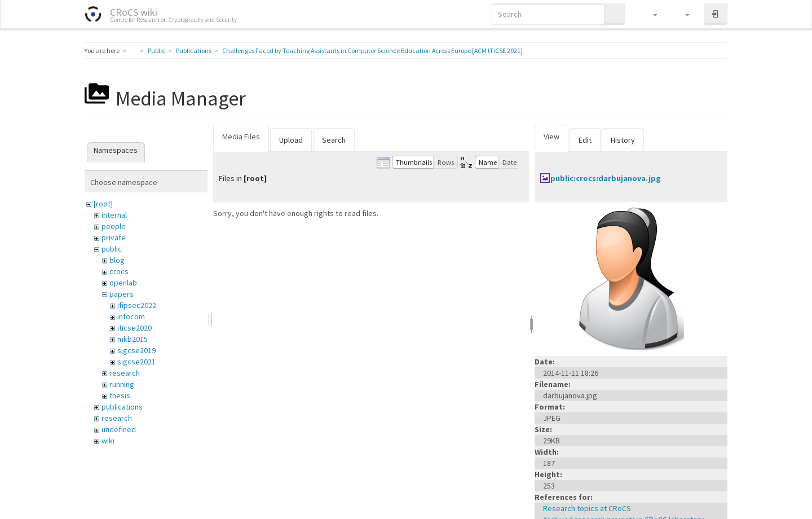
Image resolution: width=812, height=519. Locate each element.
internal (114, 215)
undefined (119, 429)
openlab (123, 283)
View (551, 137)
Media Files (241, 137)
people (114, 226)
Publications (194, 50)
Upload (291, 140)
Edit (585, 140)
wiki (108, 441)
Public (156, 50)
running (122, 384)
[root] (103, 204)
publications (122, 407)
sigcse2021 (136, 362)
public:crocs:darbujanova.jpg (606, 178)
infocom (131, 316)
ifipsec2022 (137, 305)
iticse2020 (134, 328)
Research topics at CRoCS (587, 508)
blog (117, 260)
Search (334, 140)
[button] (650, 14)
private (114, 237)
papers (122, 294)
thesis (120, 395)
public (112, 249)
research (125, 373)
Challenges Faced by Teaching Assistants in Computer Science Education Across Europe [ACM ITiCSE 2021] (372, 50)
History (623, 140)
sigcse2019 (136, 350)
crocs (119, 271)
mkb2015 (133, 339)
